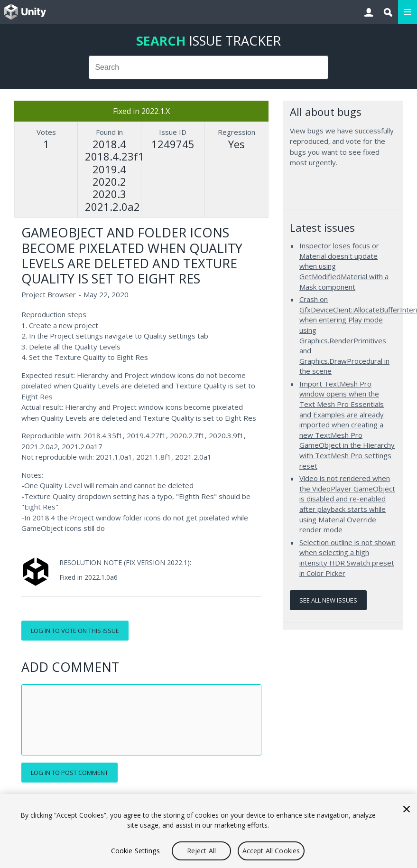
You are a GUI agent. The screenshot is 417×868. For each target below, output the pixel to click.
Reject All (201, 851)
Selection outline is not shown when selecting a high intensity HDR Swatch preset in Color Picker (347, 558)
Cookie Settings (135, 851)
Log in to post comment (69, 773)
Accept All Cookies (271, 851)
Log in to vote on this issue (75, 631)
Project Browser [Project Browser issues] (49, 294)
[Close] (407, 809)
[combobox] (208, 67)
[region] (208, 831)
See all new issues (328, 600)
